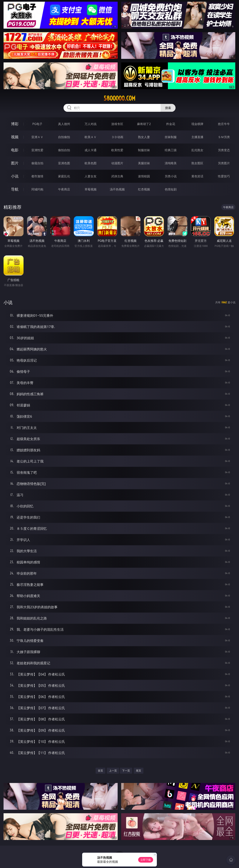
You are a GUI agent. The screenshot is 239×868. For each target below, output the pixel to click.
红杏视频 (144, 189)
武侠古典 (117, 176)
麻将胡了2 (144, 124)
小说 (15, 176)
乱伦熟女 (197, 150)
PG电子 (37, 124)
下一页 (126, 771)
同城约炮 (37, 189)
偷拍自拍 (64, 150)
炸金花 (171, 124)
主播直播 (197, 137)
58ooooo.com (119, 98)
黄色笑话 (197, 176)
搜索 (168, 108)
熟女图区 (197, 163)
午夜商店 (64, 189)
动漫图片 (117, 163)
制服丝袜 (144, 150)
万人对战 (91, 124)
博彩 (15, 124)
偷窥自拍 (37, 163)
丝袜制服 (171, 137)
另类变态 (224, 150)
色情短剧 (171, 189)
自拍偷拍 (64, 137)
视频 (15, 137)
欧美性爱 (117, 150)
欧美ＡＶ (91, 137)
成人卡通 (91, 150)
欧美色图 (91, 163)
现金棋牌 (197, 124)
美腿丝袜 (144, 163)
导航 (15, 189)
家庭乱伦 (64, 176)
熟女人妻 (144, 137)
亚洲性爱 (37, 150)
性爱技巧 (224, 176)
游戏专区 (117, 124)
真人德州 (64, 124)
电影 (15, 150)
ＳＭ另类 (224, 137)
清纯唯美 (171, 163)
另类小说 (171, 176)
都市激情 (37, 176)
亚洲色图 (64, 163)
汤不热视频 (117, 189)
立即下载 (146, 860)
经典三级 (171, 150)
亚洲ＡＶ (37, 137)
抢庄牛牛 (224, 124)
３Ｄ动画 (117, 137)
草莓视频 (91, 189)
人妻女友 (91, 176)
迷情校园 (144, 176)
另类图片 (224, 163)
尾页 (139, 771)
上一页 (113, 771)
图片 (15, 163)
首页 (100, 771)
